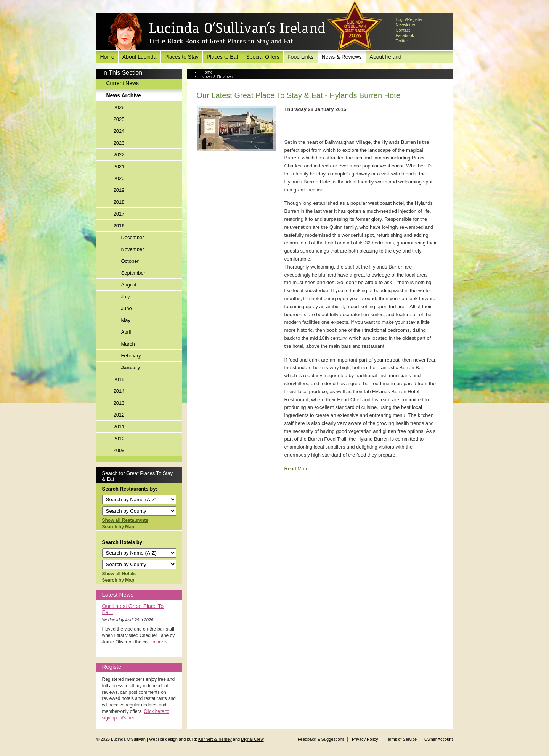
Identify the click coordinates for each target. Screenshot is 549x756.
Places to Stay (181, 57)
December (133, 237)
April (126, 332)
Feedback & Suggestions (321, 739)
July (126, 297)
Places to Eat (222, 57)
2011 (119, 427)
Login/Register (409, 19)
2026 (119, 107)
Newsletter (406, 25)
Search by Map (118, 527)
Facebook (405, 35)
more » (160, 642)
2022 (119, 155)
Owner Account (439, 739)
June (127, 308)
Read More (297, 469)
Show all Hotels (119, 574)
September (133, 273)
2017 (119, 214)
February (131, 356)
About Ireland (386, 57)
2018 (119, 202)
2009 (119, 450)
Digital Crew (252, 739)
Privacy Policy (365, 739)
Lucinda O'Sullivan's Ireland (217, 32)
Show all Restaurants (125, 520)
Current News (123, 83)
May (126, 320)
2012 (119, 415)
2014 (119, 391)
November (133, 249)
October (130, 261)
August (129, 285)
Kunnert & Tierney (215, 739)
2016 (119, 226)
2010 (119, 438)
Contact (403, 30)
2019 (119, 190)
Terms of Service (401, 739)
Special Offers (263, 57)
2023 (119, 143)
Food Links (300, 57)
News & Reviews (342, 57)
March (128, 344)
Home (107, 57)
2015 (119, 379)
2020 (119, 178)
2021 (119, 166)
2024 (119, 131)
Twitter (402, 41)
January (131, 368)
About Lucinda (140, 57)
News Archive (124, 95)
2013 (119, 403)
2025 (119, 119)
